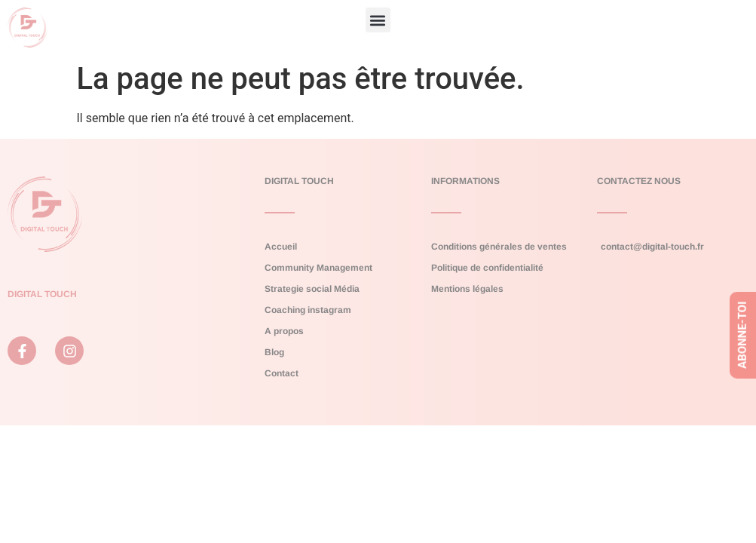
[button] (378, 20)
